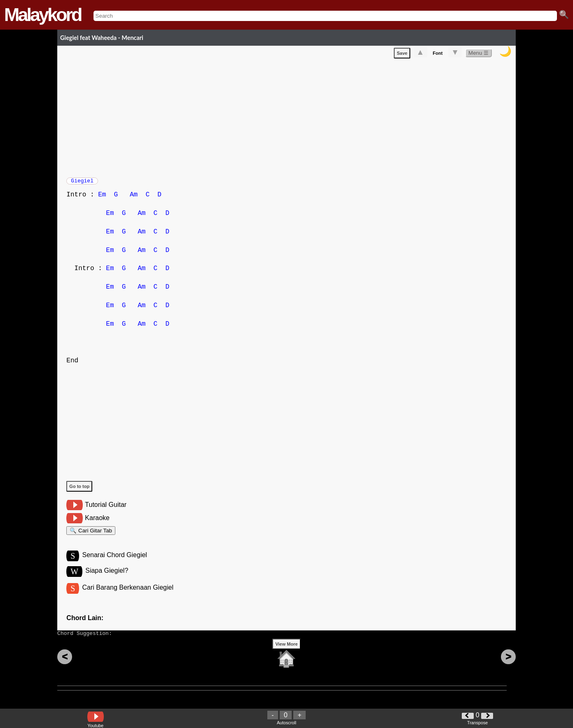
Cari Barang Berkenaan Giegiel (127, 596)
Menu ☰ (478, 55)
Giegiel (82, 183)
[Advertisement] (291, 118)
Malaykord (43, 15)
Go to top (79, 490)
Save (402, 55)
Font (438, 55)
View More (286, 657)
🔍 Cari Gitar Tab (91, 536)
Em (102, 199)
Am (134, 199)
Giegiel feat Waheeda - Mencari (102, 38)
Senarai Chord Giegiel (114, 563)
